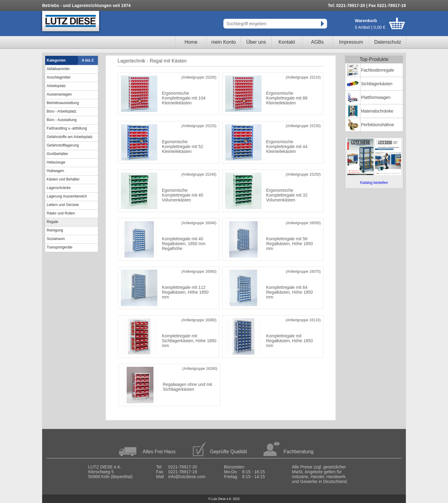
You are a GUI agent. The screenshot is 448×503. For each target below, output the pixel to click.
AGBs (317, 42)
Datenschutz (388, 42)
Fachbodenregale (378, 70)
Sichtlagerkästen (377, 84)
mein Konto (224, 42)
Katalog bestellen (374, 183)
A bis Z (88, 60)
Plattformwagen (376, 97)
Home (191, 42)
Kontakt (287, 42)
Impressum (351, 42)
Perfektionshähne (378, 125)
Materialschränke (377, 111)
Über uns (256, 42)
